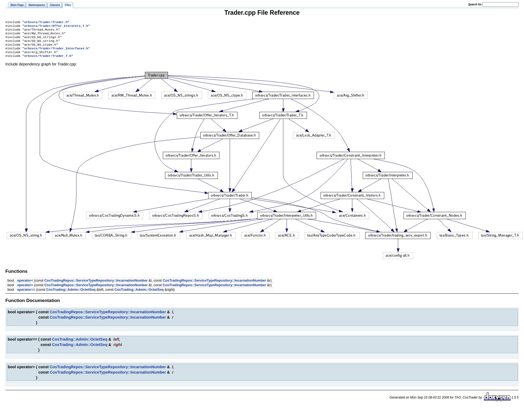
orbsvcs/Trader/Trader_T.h (48, 61)
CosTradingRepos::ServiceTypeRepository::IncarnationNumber (96, 286)
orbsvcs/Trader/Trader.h (46, 23)
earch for (475, 4)
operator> (25, 290)
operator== (26, 295)
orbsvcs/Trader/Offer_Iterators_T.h (56, 27)
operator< (25, 286)
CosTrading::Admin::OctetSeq (71, 295)
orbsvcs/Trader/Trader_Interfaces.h (56, 53)
